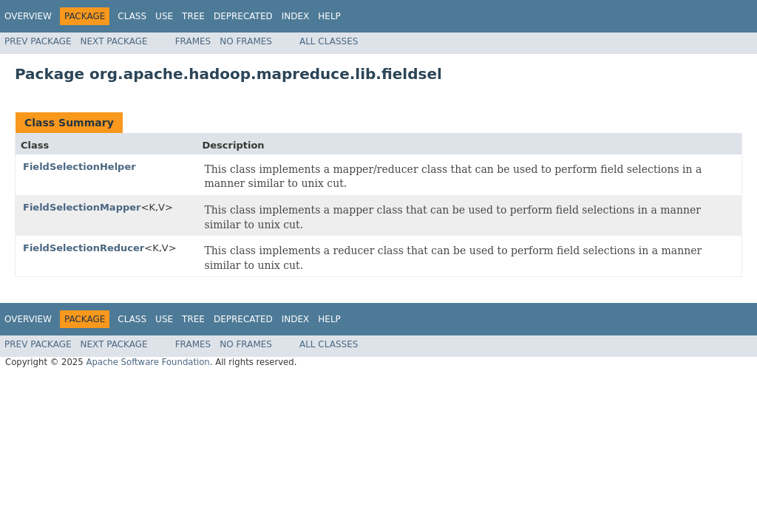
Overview (28, 16)
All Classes (329, 41)
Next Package (114, 41)
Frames (193, 41)
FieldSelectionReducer (84, 248)
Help (329, 16)
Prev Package (38, 41)
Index (296, 16)
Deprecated (243, 16)
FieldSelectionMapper (82, 207)
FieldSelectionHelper (79, 167)
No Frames (246, 41)
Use (164, 16)
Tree (193, 16)
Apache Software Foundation (147, 362)
